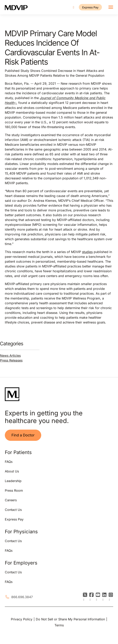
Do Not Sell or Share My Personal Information (70, 619)
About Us (12, 471)
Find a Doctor (23, 435)
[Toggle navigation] (111, 7)
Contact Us (13, 510)
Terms (59, 625)
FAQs (9, 462)
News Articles (10, 356)
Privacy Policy (22, 619)
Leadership (13, 481)
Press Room (14, 490)
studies (87, 252)
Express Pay (90, 7)
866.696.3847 (22, 597)
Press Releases (11, 360)
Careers (11, 500)
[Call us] (74, 7)
